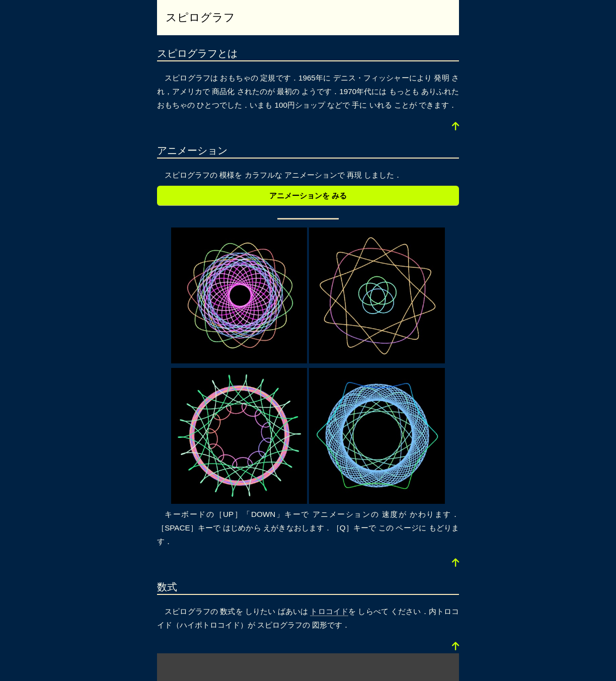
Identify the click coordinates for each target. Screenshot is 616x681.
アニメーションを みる (308, 196)
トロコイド (329, 611)
